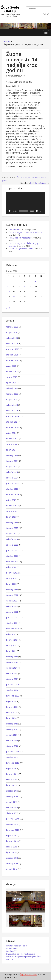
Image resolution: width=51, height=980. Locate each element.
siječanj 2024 (12, 478)
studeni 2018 (12, 824)
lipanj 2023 (11, 517)
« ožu (9, 308)
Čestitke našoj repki (39, 183)
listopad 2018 (13, 830)
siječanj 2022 (12, 612)
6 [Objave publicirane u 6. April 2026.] (8, 286)
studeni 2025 (12, 355)
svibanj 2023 (12, 522)
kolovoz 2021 (12, 640)
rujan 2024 (11, 433)
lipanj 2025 (11, 383)
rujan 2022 (11, 567)
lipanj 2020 (11, 718)
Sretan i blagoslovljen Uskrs (21, 249)
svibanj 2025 (12, 388)
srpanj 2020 (12, 713)
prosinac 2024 (13, 416)
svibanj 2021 (12, 657)
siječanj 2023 (12, 545)
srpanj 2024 (12, 444)
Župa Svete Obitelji (10, 9)
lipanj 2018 (11, 852)
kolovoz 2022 (12, 573)
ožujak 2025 (12, 399)
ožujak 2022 (12, 601)
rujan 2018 (11, 836)
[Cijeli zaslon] (41, 211)
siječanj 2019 (12, 813)
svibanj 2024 (12, 455)
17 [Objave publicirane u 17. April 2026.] (30, 291)
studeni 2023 (12, 489)
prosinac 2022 (13, 550)
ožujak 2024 (12, 467)
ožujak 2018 (12, 869)
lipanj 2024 (11, 450)
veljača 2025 (12, 405)
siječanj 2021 (12, 679)
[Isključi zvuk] (37, 211)
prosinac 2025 (13, 349)
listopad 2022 (13, 562)
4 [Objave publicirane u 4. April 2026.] (35, 281)
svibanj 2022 (12, 590)
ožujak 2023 (12, 534)
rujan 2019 (11, 768)
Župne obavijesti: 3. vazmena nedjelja (25, 232)
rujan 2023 (11, 500)
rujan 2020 (11, 701)
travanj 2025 (12, 394)
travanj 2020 (12, 729)
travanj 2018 (12, 863)
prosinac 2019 (13, 752)
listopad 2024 (13, 427)
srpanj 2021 (12, 645)
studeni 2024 (12, 422)
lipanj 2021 (11, 651)
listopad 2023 (13, 494)
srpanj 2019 (12, 780)
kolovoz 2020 (12, 707)
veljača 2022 (12, 606)
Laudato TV (11, 951)
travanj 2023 (12, 528)
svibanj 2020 (12, 724)
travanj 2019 (12, 796)
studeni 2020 (12, 690)
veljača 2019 (12, 808)
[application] (26, 203)
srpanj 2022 (12, 578)
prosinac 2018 (13, 819)
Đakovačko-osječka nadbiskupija (21, 954)
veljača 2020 (12, 740)
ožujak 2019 (12, 802)
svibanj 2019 (12, 791)
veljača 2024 (12, 472)
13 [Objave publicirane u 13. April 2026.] (9, 291)
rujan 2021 (11, 634)
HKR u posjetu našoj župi (20, 238)
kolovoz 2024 (12, 439)
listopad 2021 (13, 629)
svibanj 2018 (12, 858)
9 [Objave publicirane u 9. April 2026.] (24, 286)
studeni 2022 (12, 556)
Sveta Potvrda (15, 230)
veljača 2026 (12, 338)
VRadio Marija (12, 948)
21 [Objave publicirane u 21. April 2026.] (14, 296)
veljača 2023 (12, 539)
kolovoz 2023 (12, 506)
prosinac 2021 (13, 617)
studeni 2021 (12, 623)
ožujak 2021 (12, 668)
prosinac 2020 (13, 685)
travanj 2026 (12, 327)
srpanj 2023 (12, 511)
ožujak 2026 (12, 332)
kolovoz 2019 (12, 774)
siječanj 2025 (12, 411)
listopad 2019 (13, 763)
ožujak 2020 (12, 735)
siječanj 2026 (12, 344)
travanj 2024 (12, 461)
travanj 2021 (12, 662)
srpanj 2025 (12, 377)
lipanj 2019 (11, 785)
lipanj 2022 (11, 584)
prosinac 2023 (13, 483)
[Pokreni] (10, 211)
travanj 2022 (12, 595)
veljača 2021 (12, 673)
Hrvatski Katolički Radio (17, 946)
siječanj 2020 (12, 746)
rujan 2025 (11, 366)
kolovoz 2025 (12, 372)
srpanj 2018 (12, 847)
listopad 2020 (13, 696)
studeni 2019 (12, 757)
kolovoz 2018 (12, 841)
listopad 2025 (13, 360)
